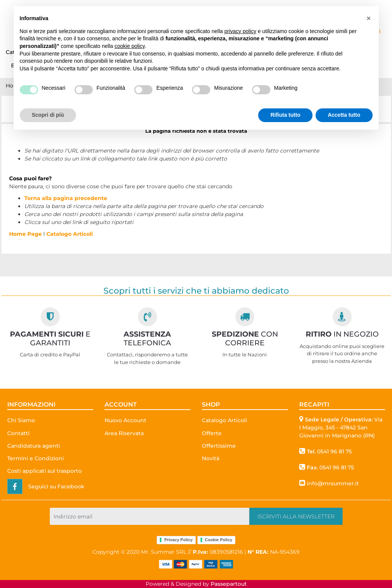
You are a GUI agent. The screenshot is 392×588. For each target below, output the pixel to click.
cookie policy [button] (129, 46)
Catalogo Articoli (70, 234)
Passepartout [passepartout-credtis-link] (229, 584)
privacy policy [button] (240, 31)
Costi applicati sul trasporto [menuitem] (44, 471)
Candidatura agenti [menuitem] (34, 446)
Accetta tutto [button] (344, 115)
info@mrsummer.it (333, 483)
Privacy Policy (179, 540)
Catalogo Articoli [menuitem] (225, 420)
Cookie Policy (219, 540)
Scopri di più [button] (48, 115)
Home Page (26, 234)
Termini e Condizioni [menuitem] (36, 458)
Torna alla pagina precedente (66, 198)
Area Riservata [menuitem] (124, 433)
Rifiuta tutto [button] (285, 115)
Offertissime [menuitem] (219, 446)
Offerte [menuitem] (212, 433)
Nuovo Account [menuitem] (125, 420)
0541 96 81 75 (334, 451)
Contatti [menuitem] (18, 433)
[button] (296, 516)
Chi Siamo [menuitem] (21, 420)
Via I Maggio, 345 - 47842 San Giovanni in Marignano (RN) (341, 427)
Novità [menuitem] (211, 458)
